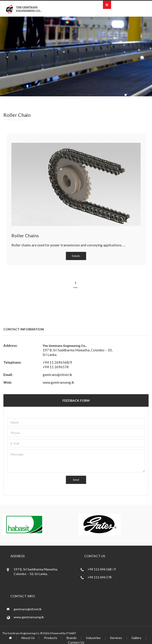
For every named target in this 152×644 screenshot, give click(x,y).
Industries (93, 638)
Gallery (136, 638)
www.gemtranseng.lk (58, 382)
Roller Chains (25, 235)
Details (76, 256)
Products (51, 638)
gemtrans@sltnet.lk (57, 375)
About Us (28, 638)
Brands (72, 638)
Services (116, 638)
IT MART (71, 633)
